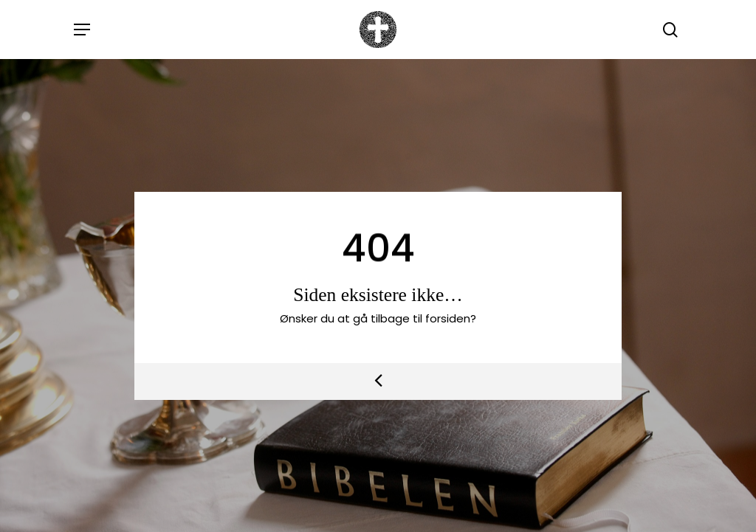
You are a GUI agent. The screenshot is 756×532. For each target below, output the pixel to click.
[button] (82, 30)
